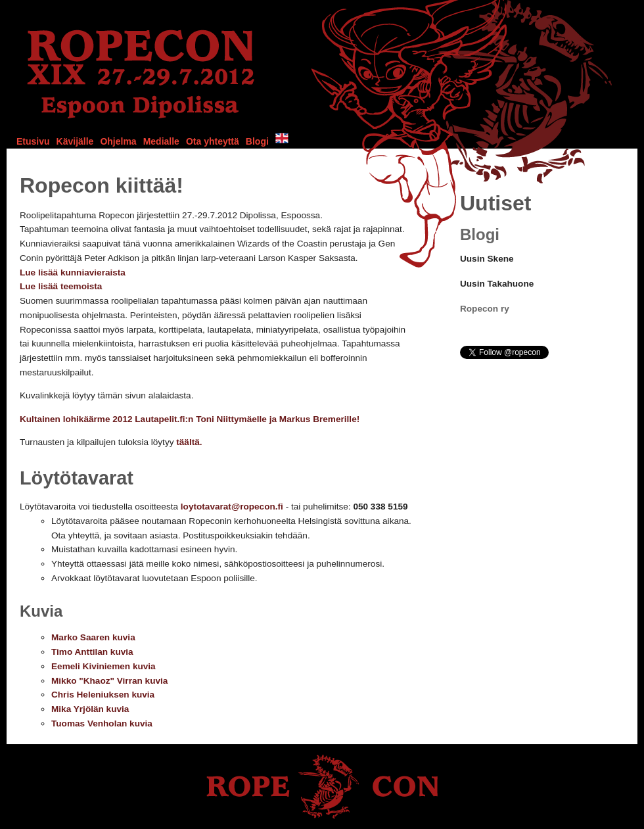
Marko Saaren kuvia (93, 637)
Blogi (257, 141)
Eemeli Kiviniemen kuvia (103, 666)
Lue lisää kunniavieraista (73, 272)
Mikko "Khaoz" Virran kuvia (109, 681)
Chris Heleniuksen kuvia (103, 695)
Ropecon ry (485, 309)
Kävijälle (75, 141)
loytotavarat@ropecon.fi (232, 507)
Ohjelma (118, 141)
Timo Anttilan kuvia (92, 652)
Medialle (161, 141)
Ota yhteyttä (213, 141)
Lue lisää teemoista (61, 286)
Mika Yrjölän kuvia (90, 709)
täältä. (189, 442)
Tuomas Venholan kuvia (102, 723)
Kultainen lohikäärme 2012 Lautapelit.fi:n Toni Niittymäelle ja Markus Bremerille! (190, 419)
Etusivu (33, 141)
